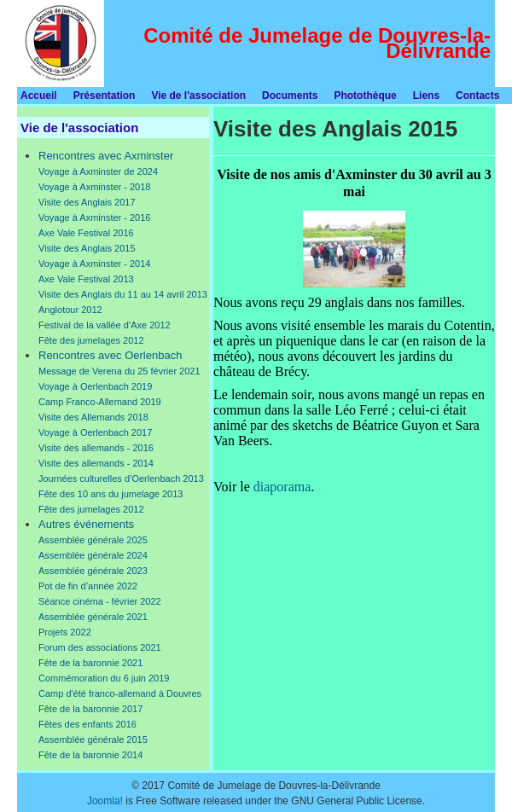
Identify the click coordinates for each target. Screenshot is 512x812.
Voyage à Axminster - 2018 (94, 187)
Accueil (39, 96)
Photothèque (365, 96)
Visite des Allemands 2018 (93, 417)
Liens (426, 96)
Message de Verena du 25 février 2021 (119, 371)
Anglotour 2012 (70, 310)
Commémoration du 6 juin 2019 (104, 678)
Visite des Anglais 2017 (87, 202)
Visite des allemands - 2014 (96, 463)
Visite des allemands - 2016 (96, 448)
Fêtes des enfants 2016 (87, 724)
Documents (290, 96)
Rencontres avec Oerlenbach (110, 355)
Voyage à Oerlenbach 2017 (95, 432)
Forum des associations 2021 (100, 647)
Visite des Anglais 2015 (87, 248)
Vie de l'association (198, 96)
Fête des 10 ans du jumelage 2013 (111, 494)
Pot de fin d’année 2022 (88, 586)
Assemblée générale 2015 (93, 739)
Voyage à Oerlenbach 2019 (95, 386)
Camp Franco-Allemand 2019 (100, 402)
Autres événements (86, 524)
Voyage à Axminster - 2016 (94, 217)
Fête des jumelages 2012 (91, 340)
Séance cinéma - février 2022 (100, 601)
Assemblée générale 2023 (93, 571)
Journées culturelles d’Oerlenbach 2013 (121, 478)
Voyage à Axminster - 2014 (94, 264)
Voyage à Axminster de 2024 (98, 171)
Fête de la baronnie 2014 (90, 755)
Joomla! (105, 801)
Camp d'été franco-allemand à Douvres (120, 693)
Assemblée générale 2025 (93, 540)
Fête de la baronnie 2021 (90, 663)
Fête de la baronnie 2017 (90, 709)
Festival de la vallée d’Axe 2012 (105, 325)
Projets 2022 (65, 632)
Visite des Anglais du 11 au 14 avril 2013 (123, 294)
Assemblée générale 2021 (93, 617)
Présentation (105, 96)
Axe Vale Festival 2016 (86, 233)
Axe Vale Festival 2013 (86, 279)
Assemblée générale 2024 (93, 555)
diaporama (282, 487)
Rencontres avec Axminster (106, 156)
